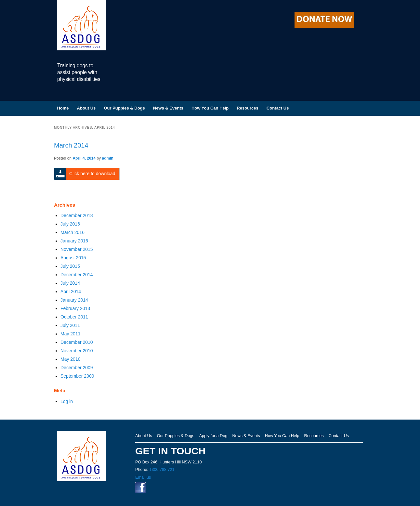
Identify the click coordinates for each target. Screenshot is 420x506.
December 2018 (77, 215)
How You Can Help (210, 108)
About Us (86, 108)
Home (63, 108)
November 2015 (77, 249)
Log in (67, 401)
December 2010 (77, 342)
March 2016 (72, 232)
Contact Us (278, 108)
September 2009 (77, 376)
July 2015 (70, 266)
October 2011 (74, 317)
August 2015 (73, 258)
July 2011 (70, 325)
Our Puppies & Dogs (124, 108)
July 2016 (70, 224)
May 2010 (70, 359)
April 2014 (71, 292)
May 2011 (70, 334)
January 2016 (74, 241)
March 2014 (71, 145)
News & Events (168, 108)
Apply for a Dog (213, 436)
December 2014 (77, 275)
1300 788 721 (162, 470)
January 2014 (74, 300)
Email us (143, 477)
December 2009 (77, 368)
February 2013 (75, 308)
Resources (247, 108)
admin (107, 158)
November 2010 (77, 351)
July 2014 (70, 283)
